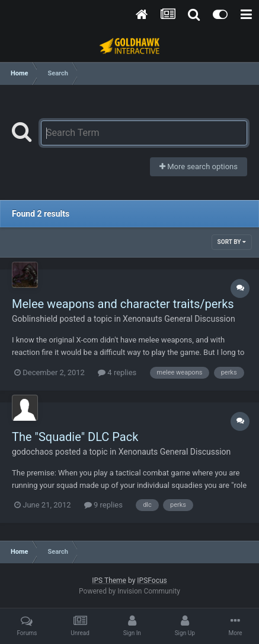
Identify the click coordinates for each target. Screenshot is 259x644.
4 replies (117, 372)
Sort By (232, 242)
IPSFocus (152, 580)
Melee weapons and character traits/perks (123, 304)
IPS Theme (109, 580)
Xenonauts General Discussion (179, 319)
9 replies (103, 505)
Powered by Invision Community (129, 591)
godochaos (33, 452)
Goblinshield (35, 319)
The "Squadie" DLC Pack (75, 437)
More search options (199, 166)
